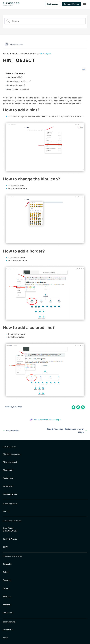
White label (8, 486)
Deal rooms (8, 478)
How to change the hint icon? (19, 81)
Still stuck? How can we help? (45, 420)
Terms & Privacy (10, 539)
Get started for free (71, 4)
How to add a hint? (15, 77)
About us (7, 596)
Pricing (6, 511)
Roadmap (7, 580)
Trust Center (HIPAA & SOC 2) (10, 529)
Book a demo (53, 4)
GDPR (6, 547)
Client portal (8, 470)
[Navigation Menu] (85, 4)
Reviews (7, 604)
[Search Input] (47, 21)
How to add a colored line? (18, 89)
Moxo (5, 637)
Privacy (6, 588)
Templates (7, 564)
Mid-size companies (12, 454)
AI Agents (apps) (10, 462)
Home (6, 53)
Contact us (8, 612)
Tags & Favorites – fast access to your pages (67, 430)
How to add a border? (16, 85)
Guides (15, 53)
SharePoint (8, 629)
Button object (11, 430)
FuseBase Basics (30, 53)
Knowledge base (10, 494)
